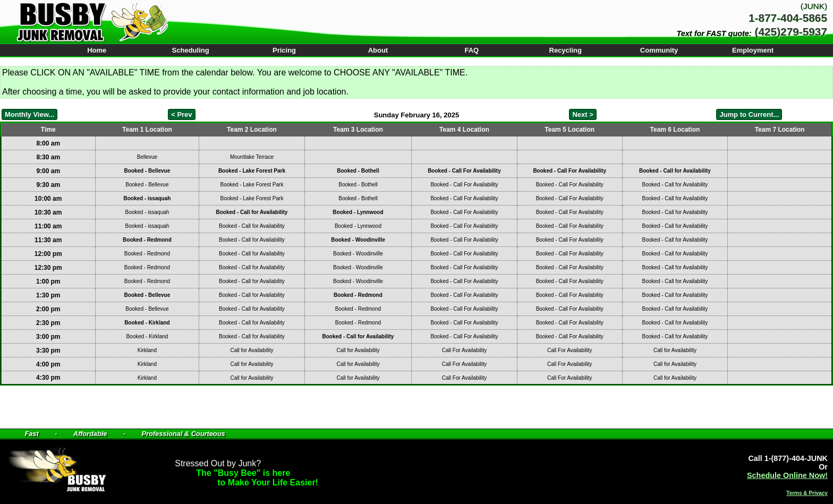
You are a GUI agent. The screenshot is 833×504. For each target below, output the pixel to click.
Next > (583, 114)
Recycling (566, 50)
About (378, 50)
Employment (753, 50)
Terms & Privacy (807, 493)
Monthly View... (29, 114)
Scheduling (191, 50)
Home (97, 50)
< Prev (181, 114)
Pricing (284, 50)
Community (659, 50)
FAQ (471, 50)
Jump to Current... (749, 114)
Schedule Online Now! (787, 475)
